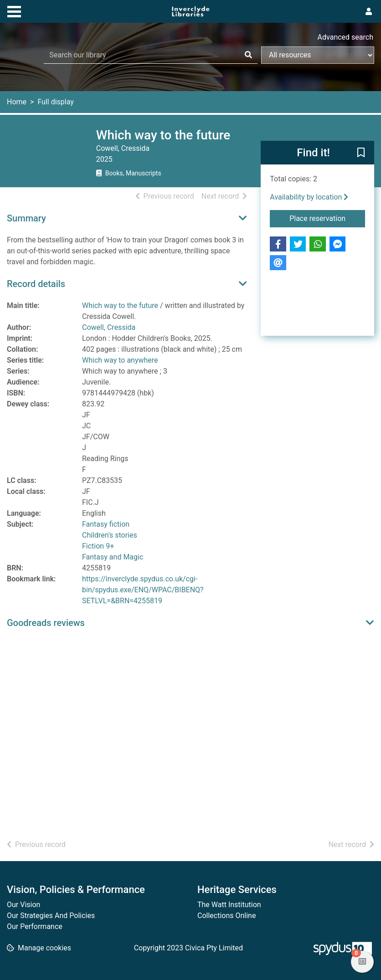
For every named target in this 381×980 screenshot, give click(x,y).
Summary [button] (26, 218)
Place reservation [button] (327, 218)
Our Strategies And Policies (51, 916)
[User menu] (369, 12)
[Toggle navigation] (14, 10)
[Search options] (318, 55)
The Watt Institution (229, 905)
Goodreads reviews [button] (46, 623)
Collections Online (227, 916)
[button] (361, 153)
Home (17, 102)
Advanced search (345, 37)
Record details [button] (36, 284)
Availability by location (309, 197)
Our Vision (23, 905)
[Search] (248, 55)
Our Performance (35, 926)
